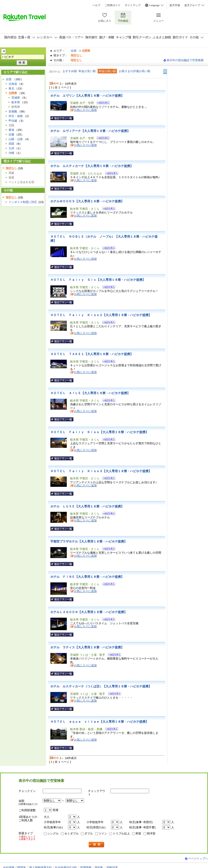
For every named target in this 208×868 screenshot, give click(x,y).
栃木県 (16, 102)
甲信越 (13, 121)
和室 (138, 833)
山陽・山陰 (16, 139)
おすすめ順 (70, 71)
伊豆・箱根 (16, 116)
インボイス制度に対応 (23, 202)
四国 (11, 144)
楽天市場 (175, 5)
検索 (97, 845)
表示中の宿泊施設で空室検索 (185, 60)
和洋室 (151, 833)
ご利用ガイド (113, 5)
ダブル (89, 833)
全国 (74, 51)
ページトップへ (198, 858)
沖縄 (11, 153)
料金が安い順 (87, 71)
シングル (53, 833)
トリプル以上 (121, 833)
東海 (11, 130)
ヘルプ (96, 5)
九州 (11, 148)
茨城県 (16, 98)
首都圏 (13, 111)
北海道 (13, 84)
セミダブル (71, 833)
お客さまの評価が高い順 (135, 71)
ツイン (103, 833)
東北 (11, 88)
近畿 (11, 134)
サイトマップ (133, 5)
